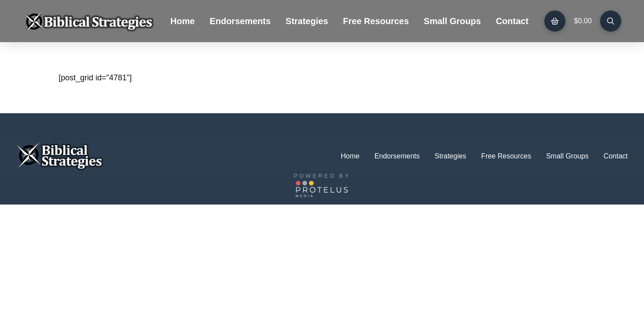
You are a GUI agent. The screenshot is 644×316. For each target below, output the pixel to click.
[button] (555, 21)
